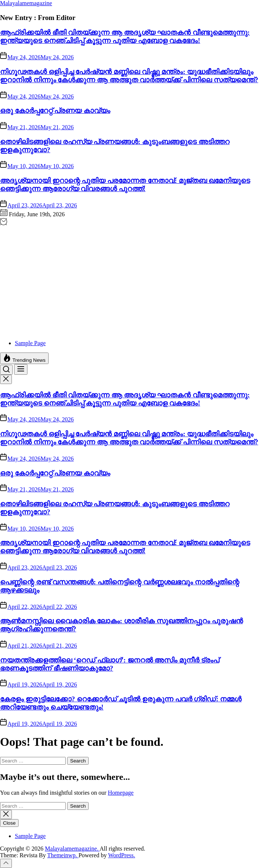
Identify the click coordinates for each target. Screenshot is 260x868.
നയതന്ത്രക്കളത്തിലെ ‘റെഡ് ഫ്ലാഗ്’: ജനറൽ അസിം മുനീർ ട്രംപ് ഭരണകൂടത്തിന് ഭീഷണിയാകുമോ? (110, 664)
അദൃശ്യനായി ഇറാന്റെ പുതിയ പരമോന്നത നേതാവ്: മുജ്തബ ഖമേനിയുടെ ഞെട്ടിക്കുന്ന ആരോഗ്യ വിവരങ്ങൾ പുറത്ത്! (125, 185)
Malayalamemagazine (26, 3)
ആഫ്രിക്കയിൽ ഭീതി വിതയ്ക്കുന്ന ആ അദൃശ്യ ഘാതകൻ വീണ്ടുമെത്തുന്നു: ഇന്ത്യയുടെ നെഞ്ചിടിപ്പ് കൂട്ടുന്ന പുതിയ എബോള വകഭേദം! (125, 36)
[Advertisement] (130, 282)
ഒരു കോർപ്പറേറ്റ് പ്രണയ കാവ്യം (55, 111)
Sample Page (30, 343)
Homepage (121, 793)
